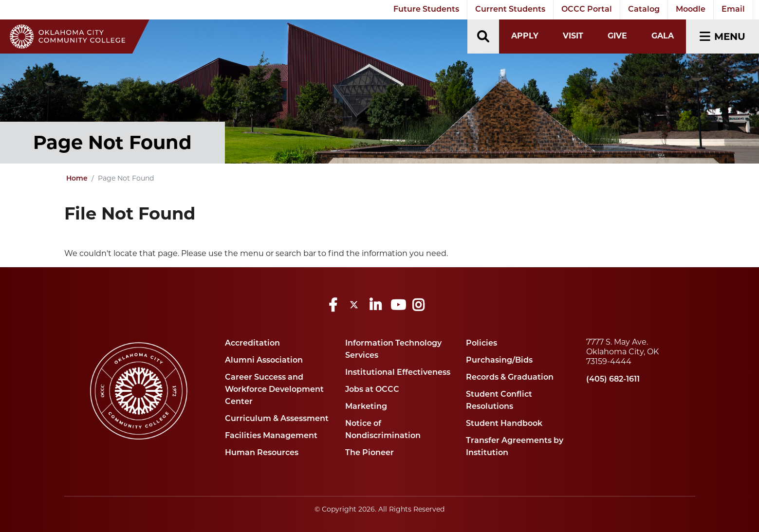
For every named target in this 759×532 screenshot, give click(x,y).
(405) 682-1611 (613, 380)
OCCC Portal (587, 10)
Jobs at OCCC (372, 390)
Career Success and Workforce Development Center (274, 390)
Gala (663, 36)
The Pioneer (370, 453)
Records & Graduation (510, 378)
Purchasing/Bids (499, 361)
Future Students (426, 10)
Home (77, 179)
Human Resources (262, 453)
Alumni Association (264, 361)
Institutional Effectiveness (398, 373)
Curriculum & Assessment (277, 419)
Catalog (644, 10)
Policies (481, 344)
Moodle (691, 10)
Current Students (510, 10)
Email (733, 10)
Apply (525, 36)
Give (617, 36)
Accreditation (252, 344)
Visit (573, 36)
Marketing (366, 407)
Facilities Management (271, 436)
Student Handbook (504, 424)
